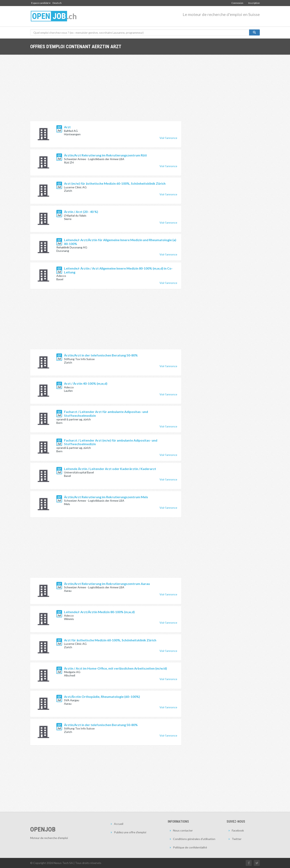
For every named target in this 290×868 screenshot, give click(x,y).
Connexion (237, 3)
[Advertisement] (106, 91)
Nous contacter (183, 830)
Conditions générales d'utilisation (194, 839)
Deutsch (57, 3)
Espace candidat (41, 3)
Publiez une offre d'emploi (130, 832)
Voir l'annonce (168, 138)
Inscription (254, 3)
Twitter (237, 839)
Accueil (119, 824)
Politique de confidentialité (190, 847)
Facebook (238, 830)
